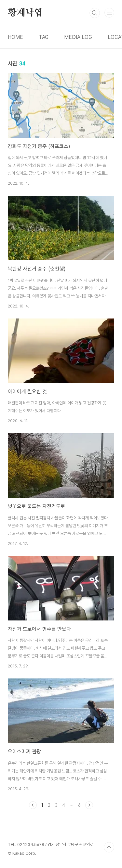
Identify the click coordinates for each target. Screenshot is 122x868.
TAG (44, 37)
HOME (15, 37)
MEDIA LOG (78, 37)
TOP (109, 847)
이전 (33, 805)
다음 (89, 805)
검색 (95, 13)
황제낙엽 (25, 13)
